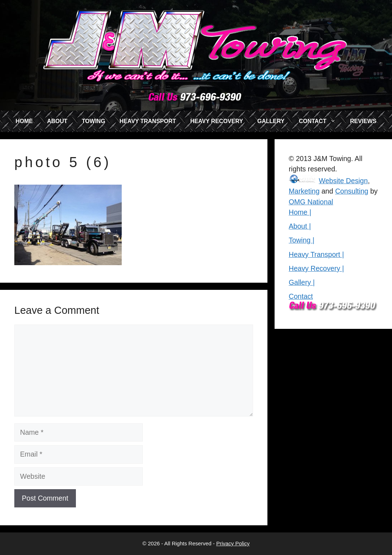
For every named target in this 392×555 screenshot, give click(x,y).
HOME (24, 121)
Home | (300, 212)
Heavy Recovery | (316, 268)
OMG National (311, 202)
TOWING (93, 121)
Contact (301, 296)
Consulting (352, 191)
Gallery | (302, 282)
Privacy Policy (233, 543)
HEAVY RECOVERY (217, 121)
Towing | (302, 240)
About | (300, 226)
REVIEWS (363, 121)
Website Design (343, 181)
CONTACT (321, 121)
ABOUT (57, 121)
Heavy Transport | (316, 254)
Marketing (304, 191)
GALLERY (271, 121)
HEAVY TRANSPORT (148, 121)
